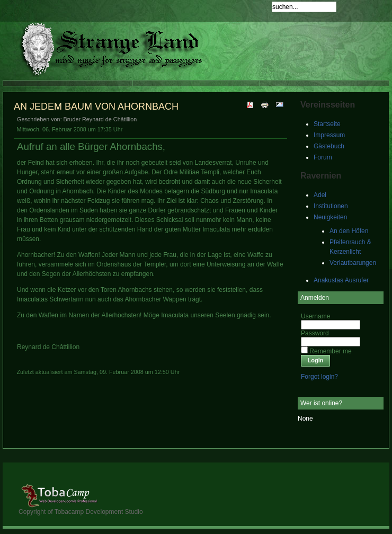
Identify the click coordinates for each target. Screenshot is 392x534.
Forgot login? (319, 377)
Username (315, 316)
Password (315, 333)
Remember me (330, 351)
